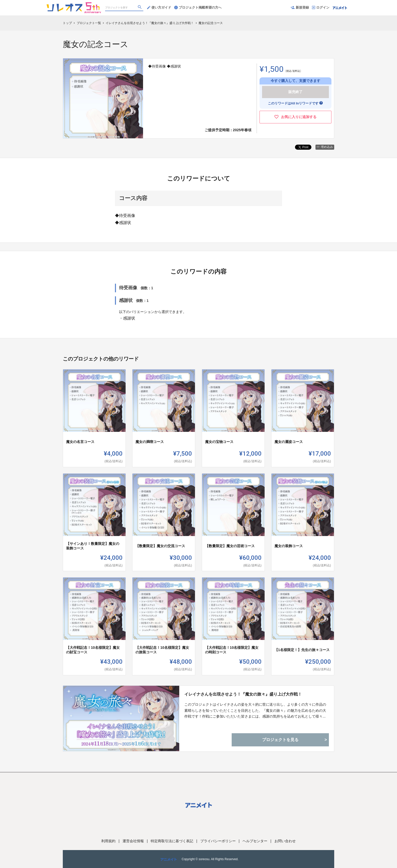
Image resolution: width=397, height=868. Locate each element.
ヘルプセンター (255, 841)
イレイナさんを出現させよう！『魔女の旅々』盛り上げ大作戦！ (243, 694)
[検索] (140, 8)
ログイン (321, 7)
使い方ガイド (159, 7)
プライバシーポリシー (218, 841)
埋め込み (325, 147)
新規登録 (300, 7)
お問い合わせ (285, 841)
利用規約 (108, 841)
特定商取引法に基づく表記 (172, 841)
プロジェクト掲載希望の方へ (198, 7)
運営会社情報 (133, 841)
